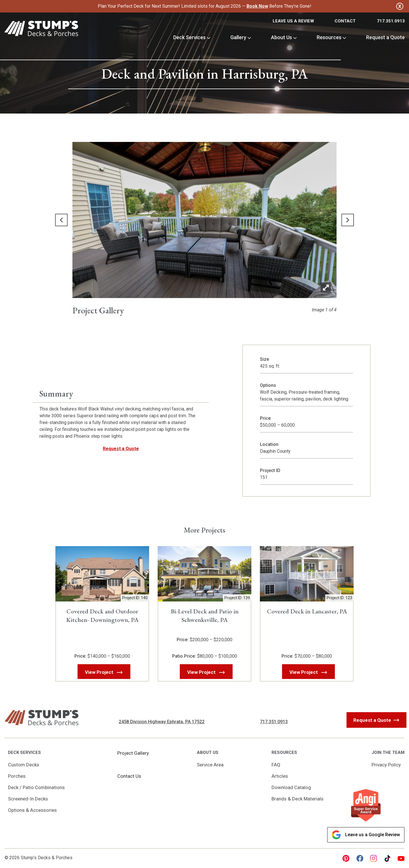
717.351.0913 (391, 21)
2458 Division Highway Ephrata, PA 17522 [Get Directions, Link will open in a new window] (162, 722)
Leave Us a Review (293, 21)
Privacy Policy (386, 765)
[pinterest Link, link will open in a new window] (346, 858)
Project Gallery (133, 753)
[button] (60, 220)
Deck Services (189, 37)
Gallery (238, 37)
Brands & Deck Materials (298, 799)
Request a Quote (385, 37)
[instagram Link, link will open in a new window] (373, 858)
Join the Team (388, 752)
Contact (345, 21)
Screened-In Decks (28, 799)
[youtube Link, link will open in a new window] (401, 858)
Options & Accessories (32, 810)
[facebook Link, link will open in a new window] (360, 858)
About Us (281, 37)
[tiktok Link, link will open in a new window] (387, 858)
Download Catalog (291, 787)
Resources (329, 37)
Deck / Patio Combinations (36, 787)
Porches (17, 776)
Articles (280, 776)
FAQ (276, 765)
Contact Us (129, 776)
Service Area (210, 765)
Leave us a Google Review (366, 835)
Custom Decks (24, 765)
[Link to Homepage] (41, 29)
